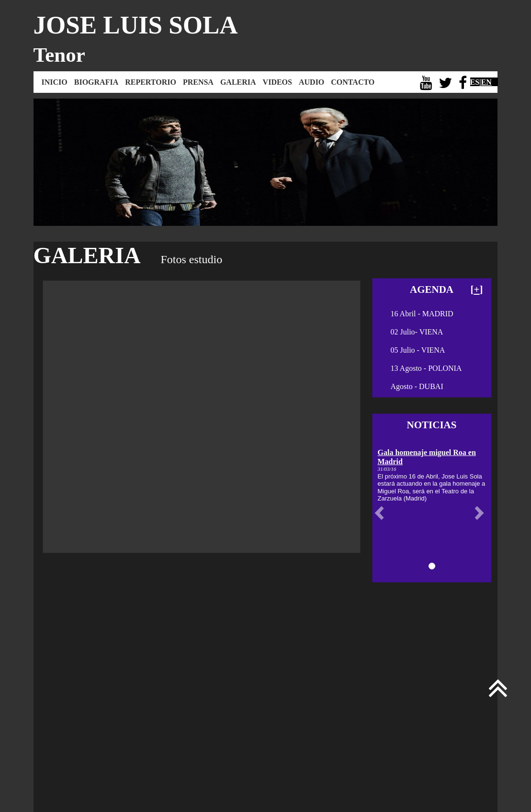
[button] (382, 513)
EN (486, 82)
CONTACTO (353, 82)
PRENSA (198, 82)
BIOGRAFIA (96, 82)
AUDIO (311, 82)
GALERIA (238, 82)
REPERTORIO (151, 82)
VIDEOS (277, 82)
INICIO (55, 82)
